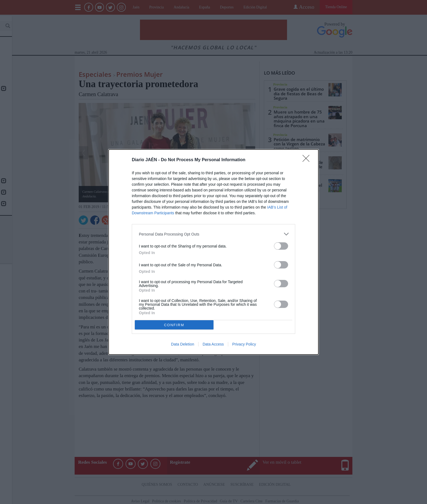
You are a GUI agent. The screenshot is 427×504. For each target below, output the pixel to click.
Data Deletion (183, 344)
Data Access (213, 344)
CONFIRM (174, 325)
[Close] (308, 160)
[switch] (281, 246)
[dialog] (213, 252)
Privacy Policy (244, 344)
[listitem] (213, 234)
